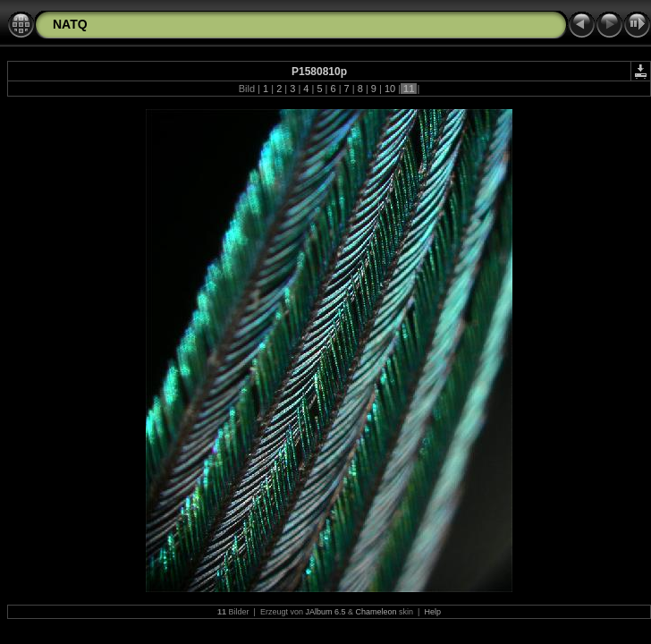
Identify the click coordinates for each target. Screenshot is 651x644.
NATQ (70, 24)
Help (432, 612)
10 (390, 89)
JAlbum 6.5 (325, 612)
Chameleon (376, 612)
